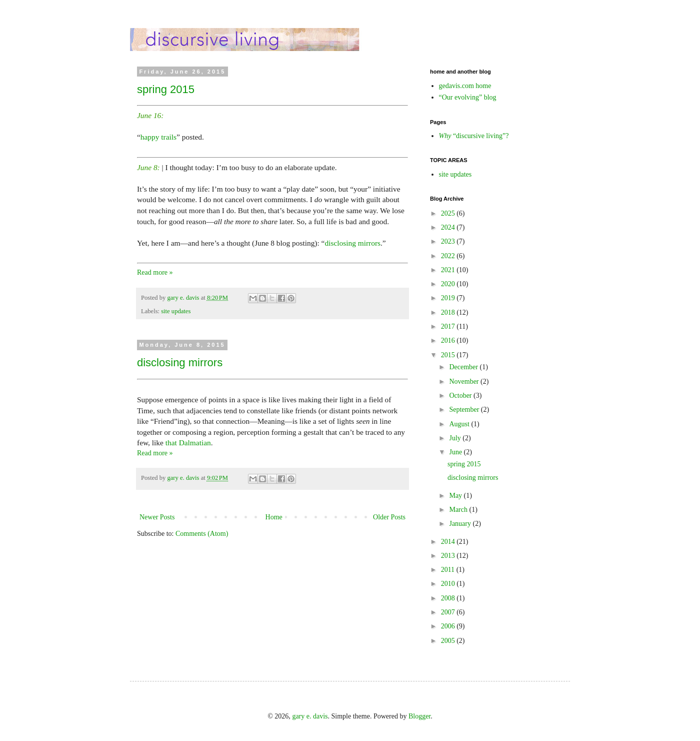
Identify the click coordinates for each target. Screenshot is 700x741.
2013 (449, 556)
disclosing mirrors (352, 243)
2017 (449, 326)
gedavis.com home (465, 86)
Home (274, 517)
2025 (449, 213)
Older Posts (389, 517)
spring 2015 (166, 89)
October (461, 396)
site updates (176, 311)
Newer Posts (157, 517)
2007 (449, 612)
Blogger (419, 716)
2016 (449, 340)
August (460, 424)
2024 (449, 227)
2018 (449, 312)
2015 (449, 355)
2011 (449, 570)
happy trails (158, 137)
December (464, 367)
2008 (449, 598)
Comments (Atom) (202, 534)
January (461, 524)
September (465, 410)
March (459, 510)
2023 (449, 241)
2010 (449, 584)
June (456, 452)
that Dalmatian (188, 443)
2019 (449, 298)
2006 (449, 626)
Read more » (155, 272)
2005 (449, 641)
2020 (449, 284)
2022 (449, 256)
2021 (449, 270)
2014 (449, 542)
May (456, 496)
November (465, 382)
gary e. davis (310, 716)
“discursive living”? (474, 136)
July (456, 438)
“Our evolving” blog (468, 97)
